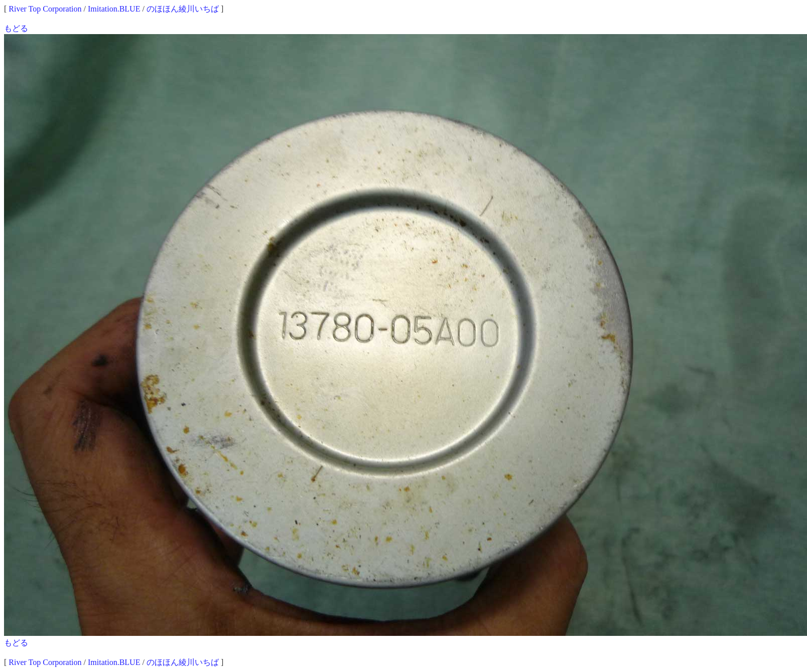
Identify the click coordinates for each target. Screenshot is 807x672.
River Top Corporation (45, 9)
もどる (16, 28)
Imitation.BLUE (114, 9)
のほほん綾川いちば (183, 9)
